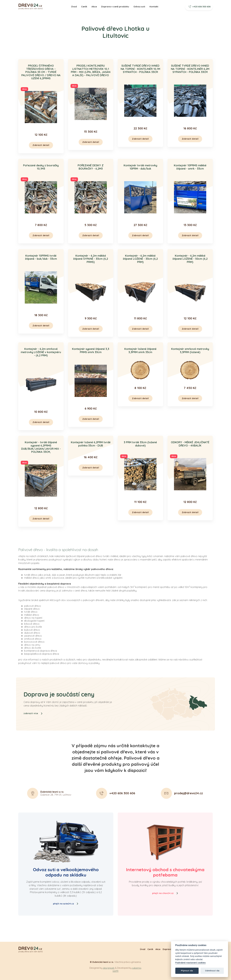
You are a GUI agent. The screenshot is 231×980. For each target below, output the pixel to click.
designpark (109, 968)
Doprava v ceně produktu (115, 7)
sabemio (137, 968)
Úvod (74, 7)
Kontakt (154, 7)
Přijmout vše (187, 971)
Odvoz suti (139, 7)
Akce (94, 7)
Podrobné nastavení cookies (190, 963)
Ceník (84, 7)
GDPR (115, 971)
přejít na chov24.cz (165, 893)
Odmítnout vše (212, 971)
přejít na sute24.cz (66, 904)
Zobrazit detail (41, 145)
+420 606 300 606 (200, 7)
